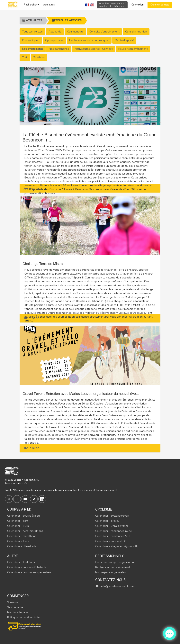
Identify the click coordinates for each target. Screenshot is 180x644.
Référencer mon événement (113, 567)
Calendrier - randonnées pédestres (29, 572)
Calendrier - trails (18, 541)
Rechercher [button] (32, 5)
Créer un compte (160, 5)
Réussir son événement (133, 49)
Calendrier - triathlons (21, 562)
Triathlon (39, 57)
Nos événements (33, 49)
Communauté (75, 32)
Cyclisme (104, 509)
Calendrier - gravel (107, 521)
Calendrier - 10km (18, 526)
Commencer (18, 596)
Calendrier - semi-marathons (25, 531)
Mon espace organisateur (111, 572)
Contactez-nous (110, 580)
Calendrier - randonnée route (114, 531)
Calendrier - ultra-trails (22, 546)
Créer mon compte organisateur (115, 562)
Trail (25, 57)
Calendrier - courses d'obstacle (27, 567)
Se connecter (16, 607)
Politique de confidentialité (24, 617)
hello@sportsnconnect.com (114, 586)
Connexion (138, 5)
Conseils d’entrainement (104, 32)
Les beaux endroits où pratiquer (89, 40)
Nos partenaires (59, 49)
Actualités (49, 5)
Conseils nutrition (136, 32)
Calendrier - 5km (18, 521)
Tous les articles (67, 20)
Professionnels (110, 556)
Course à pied (31, 40)
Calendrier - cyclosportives (112, 516)
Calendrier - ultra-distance (112, 526)
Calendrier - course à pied (23, 516)
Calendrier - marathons (22, 536)
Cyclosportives (54, 40)
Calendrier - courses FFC (111, 541)
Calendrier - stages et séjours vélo (117, 546)
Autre (13, 556)
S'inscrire (13, 602)
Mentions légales (18, 612)
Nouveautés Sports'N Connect (94, 49)
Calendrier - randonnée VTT (113, 536)
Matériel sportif (124, 40)
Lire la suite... (32, 188)
